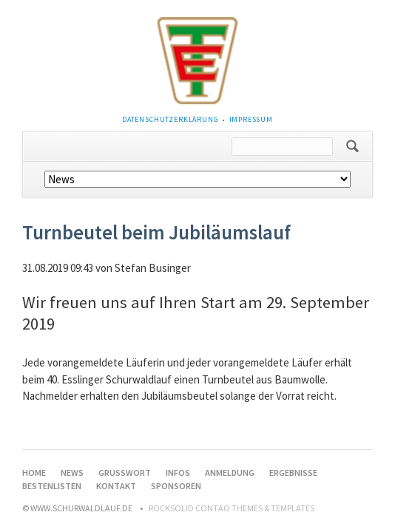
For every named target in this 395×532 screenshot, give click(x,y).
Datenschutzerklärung (171, 119)
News (72, 473)
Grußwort (125, 473)
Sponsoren (176, 486)
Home (34, 473)
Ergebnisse (293, 473)
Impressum (251, 119)
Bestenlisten (52, 486)
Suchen (352, 146)
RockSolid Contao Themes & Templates (232, 508)
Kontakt (116, 486)
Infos (178, 473)
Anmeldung (230, 473)
